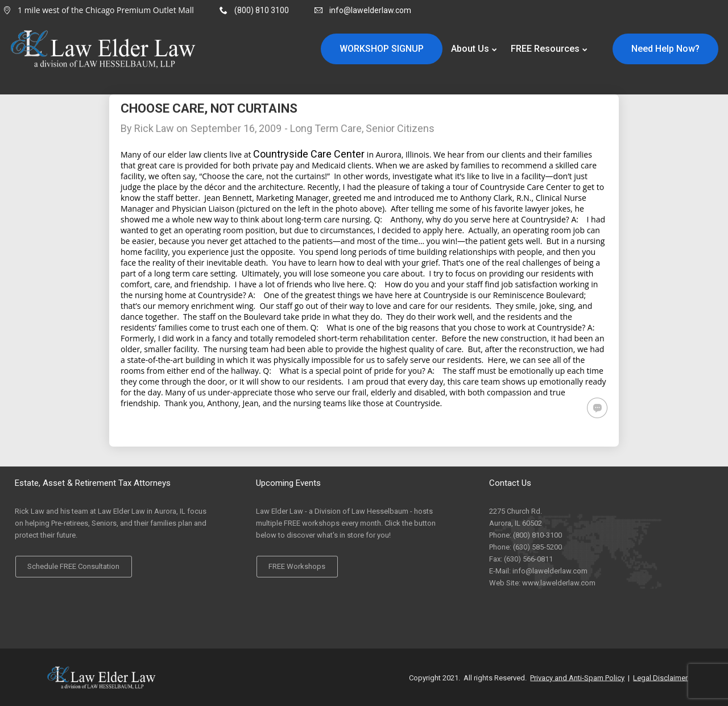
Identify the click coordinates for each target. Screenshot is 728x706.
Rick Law (154, 128)
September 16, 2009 (236, 128)
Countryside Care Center (309, 154)
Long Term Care (326, 128)
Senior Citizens (400, 128)
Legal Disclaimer (660, 677)
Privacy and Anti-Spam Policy (577, 677)
